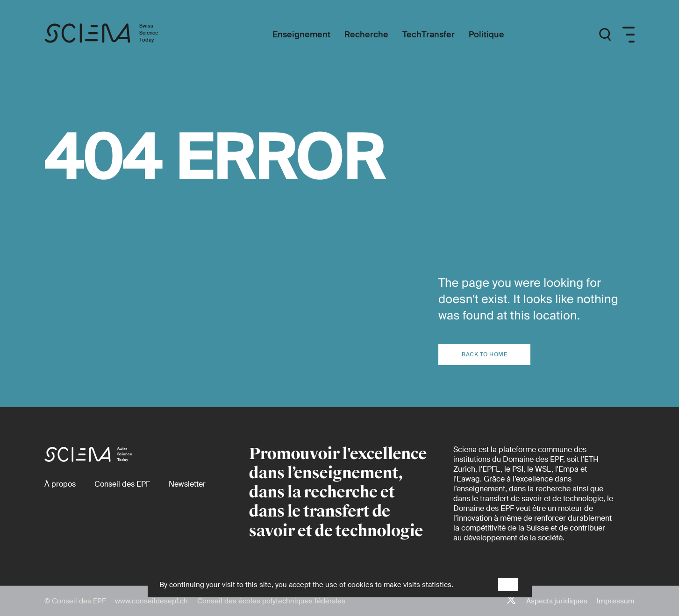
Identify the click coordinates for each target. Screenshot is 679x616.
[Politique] (486, 35)
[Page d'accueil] (111, 35)
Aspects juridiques (557, 601)
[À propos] (60, 484)
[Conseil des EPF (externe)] (122, 484)
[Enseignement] (301, 35)
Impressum (616, 601)
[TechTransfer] (429, 35)
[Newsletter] (187, 484)
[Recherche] (366, 35)
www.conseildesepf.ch (151, 601)
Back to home (484, 354)
